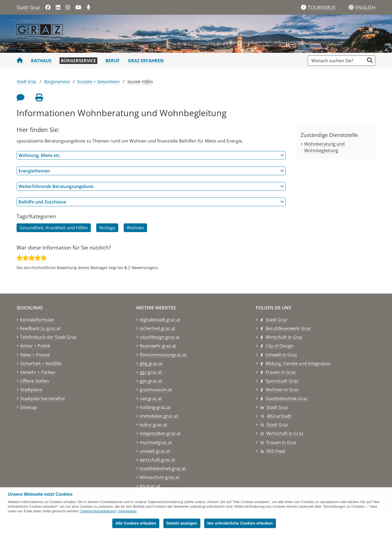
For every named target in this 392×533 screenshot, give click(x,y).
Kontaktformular (37, 320)
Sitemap (29, 407)
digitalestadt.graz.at (160, 320)
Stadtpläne (31, 390)
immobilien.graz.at (159, 416)
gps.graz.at (151, 381)
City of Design (280, 346)
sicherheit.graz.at (158, 328)
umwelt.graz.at (155, 451)
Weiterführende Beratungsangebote (151, 186)
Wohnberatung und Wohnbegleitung (324, 147)
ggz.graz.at (151, 372)
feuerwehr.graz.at (158, 346)
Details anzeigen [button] (182, 523)
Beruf (113, 61)
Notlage (107, 228)
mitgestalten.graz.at (160, 433)
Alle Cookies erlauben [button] (136, 523)
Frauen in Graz (281, 372)
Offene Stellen (35, 381)
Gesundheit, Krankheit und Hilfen (54, 228)
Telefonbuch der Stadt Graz (48, 337)
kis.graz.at (150, 486)
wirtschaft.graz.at (158, 460)
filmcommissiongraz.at (163, 355)
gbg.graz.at (151, 363)
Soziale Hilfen (140, 82)
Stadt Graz (28, 7)
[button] (365, 8)
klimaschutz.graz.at (160, 477)
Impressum (128, 511)
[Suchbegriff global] (337, 61)
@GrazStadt (279, 416)
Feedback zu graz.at (40, 328)
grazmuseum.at (156, 390)
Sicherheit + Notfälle (41, 363)
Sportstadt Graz (282, 381)
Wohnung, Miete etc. (151, 155)
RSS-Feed (276, 451)
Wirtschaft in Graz (284, 337)
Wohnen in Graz (282, 390)
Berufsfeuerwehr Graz (288, 328)
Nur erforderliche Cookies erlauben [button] (240, 523)
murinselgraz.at (156, 442)
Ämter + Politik (35, 346)
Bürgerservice (78, 61)
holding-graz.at (155, 407)
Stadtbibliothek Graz (287, 399)
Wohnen (135, 228)
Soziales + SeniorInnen (98, 82)
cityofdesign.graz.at (160, 337)
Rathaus (41, 61)
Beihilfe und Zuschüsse (151, 202)
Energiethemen (151, 171)
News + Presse (35, 355)
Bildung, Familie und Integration (298, 363)
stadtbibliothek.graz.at (163, 469)
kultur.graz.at (153, 425)
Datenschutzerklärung (98, 511)
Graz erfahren (146, 61)
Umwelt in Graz (281, 355)
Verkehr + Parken (38, 372)
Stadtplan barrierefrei (42, 399)
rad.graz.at (151, 399)
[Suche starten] (370, 60)
